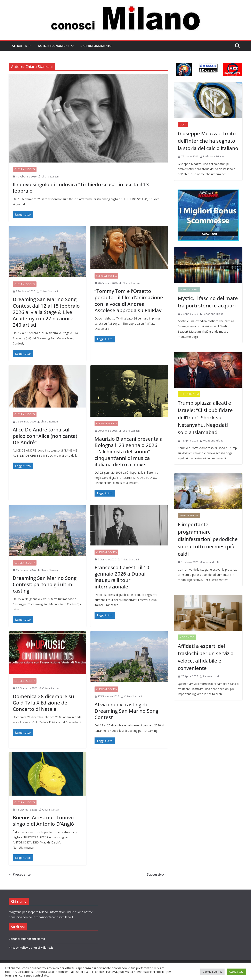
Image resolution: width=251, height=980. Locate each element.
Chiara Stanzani (50, 177)
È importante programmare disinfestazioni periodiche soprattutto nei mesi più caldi (208, 539)
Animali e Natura (189, 516)
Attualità (19, 46)
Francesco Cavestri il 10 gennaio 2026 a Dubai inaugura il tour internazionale (122, 577)
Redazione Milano (214, 156)
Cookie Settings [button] (212, 972)
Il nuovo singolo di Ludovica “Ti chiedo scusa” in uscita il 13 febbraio (81, 187)
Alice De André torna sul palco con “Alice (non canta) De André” (45, 436)
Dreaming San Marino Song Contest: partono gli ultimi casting (45, 584)
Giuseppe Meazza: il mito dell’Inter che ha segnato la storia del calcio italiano (208, 141)
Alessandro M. (212, 562)
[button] (29, 46)
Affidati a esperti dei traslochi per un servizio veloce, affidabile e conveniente (206, 657)
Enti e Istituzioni (189, 394)
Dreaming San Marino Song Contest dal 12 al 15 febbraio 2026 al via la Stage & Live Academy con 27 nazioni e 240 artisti (46, 312)
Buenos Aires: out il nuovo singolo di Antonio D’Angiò (43, 821)
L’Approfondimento (96, 46)
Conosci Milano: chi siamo (27, 939)
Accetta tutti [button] (236, 972)
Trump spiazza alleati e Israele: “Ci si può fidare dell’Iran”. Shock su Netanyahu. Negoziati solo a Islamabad (205, 417)
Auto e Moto (187, 637)
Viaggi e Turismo (189, 289)
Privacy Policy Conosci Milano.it (31, 948)
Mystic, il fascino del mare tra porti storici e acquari (208, 302)
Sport (183, 125)
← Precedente (20, 874)
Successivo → (157, 874)
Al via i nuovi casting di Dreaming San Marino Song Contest (126, 711)
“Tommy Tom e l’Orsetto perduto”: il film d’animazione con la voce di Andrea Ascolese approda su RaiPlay (129, 301)
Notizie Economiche (54, 46)
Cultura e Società (25, 169)
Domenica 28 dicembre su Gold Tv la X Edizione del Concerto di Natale (43, 703)
